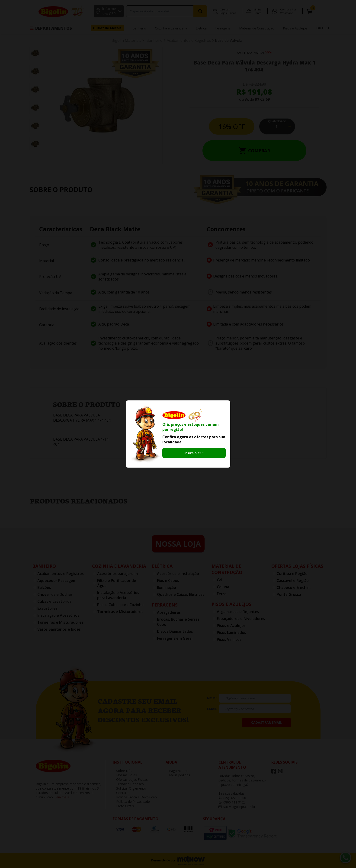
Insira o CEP (194, 453)
